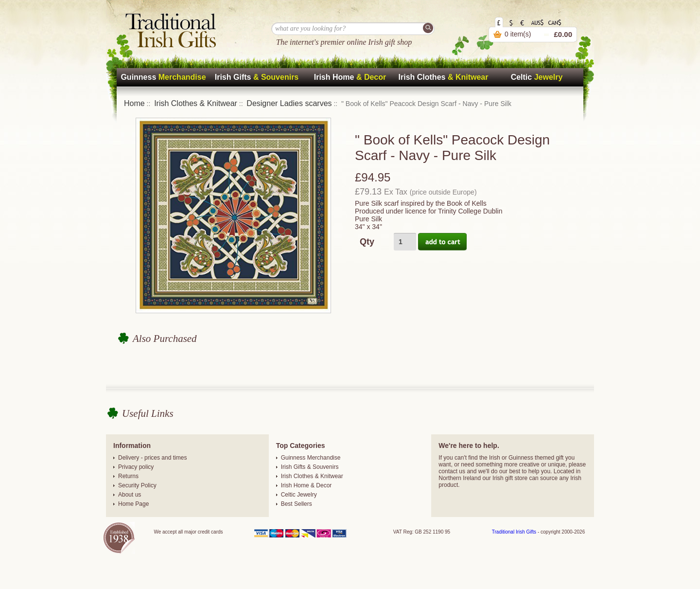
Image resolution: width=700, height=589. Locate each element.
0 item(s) (518, 34)
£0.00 (563, 34)
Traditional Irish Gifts (514, 532)
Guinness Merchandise (311, 458)
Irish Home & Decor (306, 485)
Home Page (133, 504)
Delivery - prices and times (152, 458)
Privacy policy (136, 467)
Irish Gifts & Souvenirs (310, 467)
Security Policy (137, 485)
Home (134, 103)
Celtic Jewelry (299, 495)
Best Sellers (297, 504)
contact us (452, 471)
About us (130, 495)
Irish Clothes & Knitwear (196, 103)
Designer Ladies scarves (289, 103)
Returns (128, 476)
